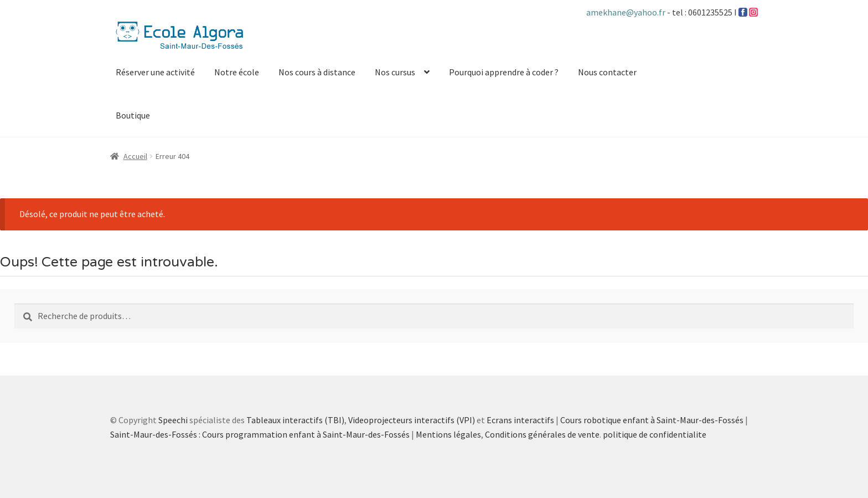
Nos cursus (395, 72)
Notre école (237, 72)
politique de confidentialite (655, 434)
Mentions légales (448, 434)
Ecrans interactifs (520, 420)
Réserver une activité (155, 72)
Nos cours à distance (317, 72)
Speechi (173, 420)
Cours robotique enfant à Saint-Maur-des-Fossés (652, 420)
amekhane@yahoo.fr (627, 12)
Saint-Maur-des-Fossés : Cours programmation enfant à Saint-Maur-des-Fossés (260, 434)
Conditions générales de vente (542, 434)
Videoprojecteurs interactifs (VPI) (412, 420)
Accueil (135, 156)
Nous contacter (607, 72)
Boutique (133, 115)
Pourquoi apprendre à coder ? (504, 72)
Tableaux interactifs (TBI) (295, 420)
